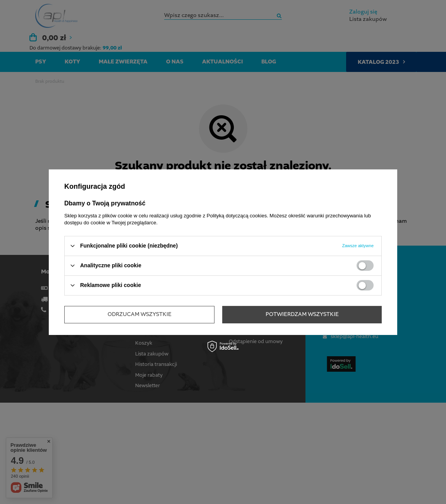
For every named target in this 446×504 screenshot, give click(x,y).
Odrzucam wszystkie (140, 314)
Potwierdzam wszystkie (302, 314)
